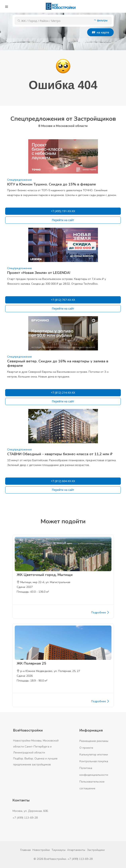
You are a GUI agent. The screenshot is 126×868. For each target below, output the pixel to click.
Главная (25, 850)
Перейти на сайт (63, 220)
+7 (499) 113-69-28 (25, 818)
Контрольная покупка (94, 761)
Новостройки (41, 850)
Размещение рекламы (94, 741)
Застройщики (96, 850)
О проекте (86, 748)
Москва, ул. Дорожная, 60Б (30, 811)
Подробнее (100, 613)
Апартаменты (76, 850)
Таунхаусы (59, 850)
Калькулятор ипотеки (94, 755)
